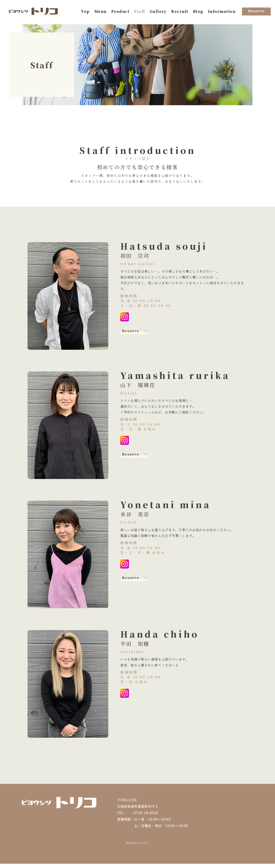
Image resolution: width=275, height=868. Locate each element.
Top (85, 12)
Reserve (132, 335)
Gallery (158, 12)
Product (120, 12)
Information (222, 12)
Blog (198, 12)
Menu (100, 12)
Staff (140, 12)
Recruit (180, 12)
